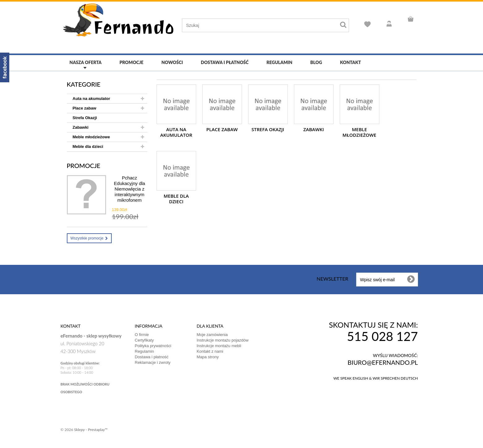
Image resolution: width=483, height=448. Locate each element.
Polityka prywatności (153, 346)
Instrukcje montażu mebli (219, 346)
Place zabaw (85, 108)
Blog (316, 62)
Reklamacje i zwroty (153, 362)
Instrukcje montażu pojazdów (223, 340)
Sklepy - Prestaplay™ (91, 430)
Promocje (131, 62)
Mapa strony (208, 357)
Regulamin (279, 62)
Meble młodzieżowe (91, 137)
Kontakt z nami (210, 351)
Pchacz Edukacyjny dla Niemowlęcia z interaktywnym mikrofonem (129, 189)
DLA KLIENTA (210, 326)
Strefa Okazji (85, 118)
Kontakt (351, 62)
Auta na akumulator (91, 99)
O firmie (142, 335)
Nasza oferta (86, 62)
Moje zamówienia (212, 335)
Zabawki (81, 127)
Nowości (172, 62)
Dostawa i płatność (225, 62)
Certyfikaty (144, 340)
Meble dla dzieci (88, 146)
